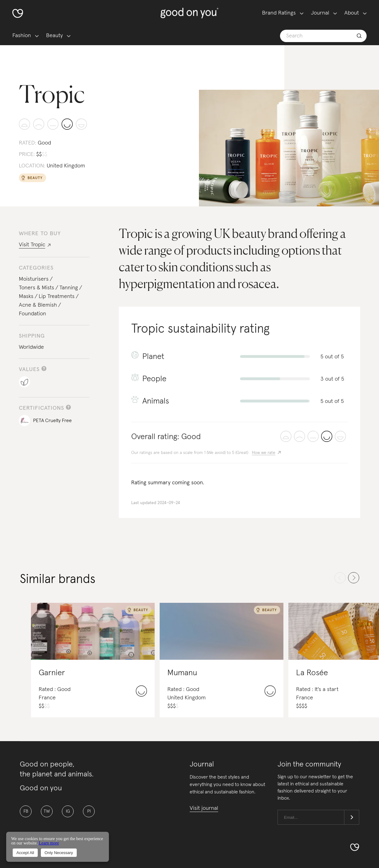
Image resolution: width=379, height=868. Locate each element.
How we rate (264, 453)
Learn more (49, 843)
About (352, 13)
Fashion (22, 36)
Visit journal (204, 808)
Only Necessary (59, 853)
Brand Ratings (279, 13)
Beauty (54, 36)
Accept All (25, 853)
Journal (320, 13)
